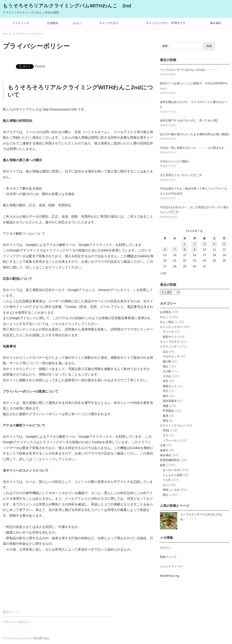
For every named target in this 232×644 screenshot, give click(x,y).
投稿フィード (168, 557)
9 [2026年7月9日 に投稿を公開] (194, 250)
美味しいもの (171, 490)
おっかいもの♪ (172, 470)
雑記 (166, 495)
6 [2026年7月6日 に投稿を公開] (165, 250)
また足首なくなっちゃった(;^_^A (181, 175)
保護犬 (164, 450)
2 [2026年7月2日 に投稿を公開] (194, 244)
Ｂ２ (166, 435)
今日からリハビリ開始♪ (175, 161)
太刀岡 (167, 371)
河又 (166, 391)
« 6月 (163, 273)
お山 (166, 352)
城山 (166, 366)
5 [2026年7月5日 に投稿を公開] (224, 244)
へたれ (167, 480)
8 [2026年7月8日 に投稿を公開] (185, 250)
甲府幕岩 (168, 411)
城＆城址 (216, 23)
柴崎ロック (170, 386)
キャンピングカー (171, 327)
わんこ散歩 (167, 322)
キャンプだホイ (109, 23)
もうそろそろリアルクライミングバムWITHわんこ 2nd (67, 6)
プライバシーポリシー (17, 622)
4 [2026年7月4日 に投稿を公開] (214, 244)
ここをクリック (44, 459)
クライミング (21, 23)
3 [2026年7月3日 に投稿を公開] (204, 244)
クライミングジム (171, 425)
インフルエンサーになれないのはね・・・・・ (189, 70)
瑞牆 (166, 406)
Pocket (40, 66)
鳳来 (166, 416)
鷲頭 (166, 421)
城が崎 (167, 361)
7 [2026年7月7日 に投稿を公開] (175, 250)
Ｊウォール (170, 440)
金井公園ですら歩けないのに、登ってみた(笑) (189, 120)
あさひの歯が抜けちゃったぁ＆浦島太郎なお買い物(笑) (195, 134)
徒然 (163, 465)
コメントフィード (171, 566)
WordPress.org (170, 576)
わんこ (77, 23)
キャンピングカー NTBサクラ (166, 23)
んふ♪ (166, 485)
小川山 (167, 376)
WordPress (41, 638)
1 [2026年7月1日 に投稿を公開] (185, 244)
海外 (166, 396)
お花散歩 (53, 23)
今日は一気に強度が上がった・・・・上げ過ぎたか (192, 148)
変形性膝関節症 (170, 460)
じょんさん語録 (173, 475)
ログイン (166, 548)
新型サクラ (170, 337)
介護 (163, 445)
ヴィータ (168, 332)
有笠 (166, 381)
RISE (166, 431)
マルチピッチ (171, 356)
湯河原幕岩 (170, 401)
